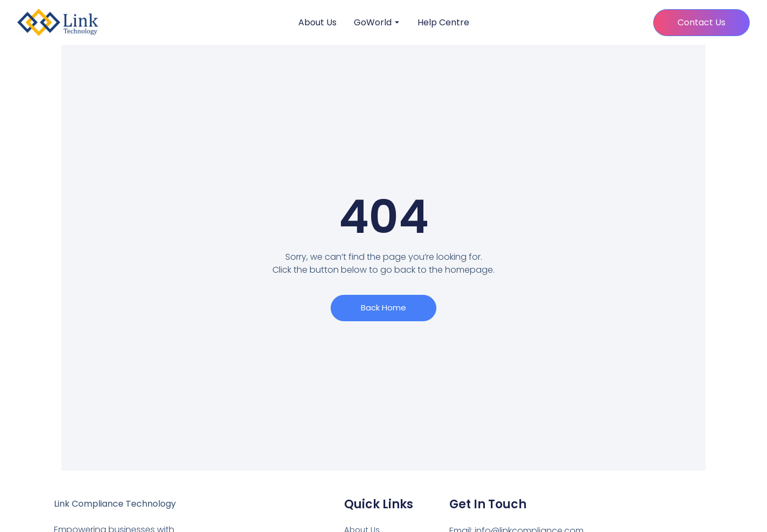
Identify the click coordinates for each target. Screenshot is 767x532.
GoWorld (373, 23)
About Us (317, 23)
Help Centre (443, 23)
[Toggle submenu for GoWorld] (396, 23)
